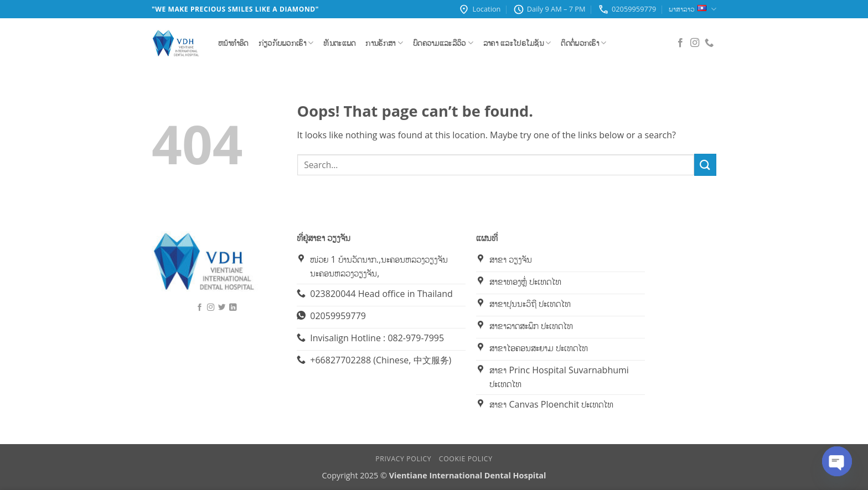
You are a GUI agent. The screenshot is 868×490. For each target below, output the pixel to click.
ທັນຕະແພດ (339, 43)
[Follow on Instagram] (695, 43)
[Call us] (709, 43)
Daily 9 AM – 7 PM (549, 9)
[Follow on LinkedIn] (233, 307)
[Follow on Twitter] (222, 307)
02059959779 (627, 9)
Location (479, 9)
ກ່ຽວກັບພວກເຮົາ (286, 43)
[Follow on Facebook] (680, 43)
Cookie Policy (466, 459)
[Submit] (705, 165)
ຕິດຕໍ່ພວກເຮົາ (583, 43)
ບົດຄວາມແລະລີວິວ (443, 43)
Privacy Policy (403, 459)
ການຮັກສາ (384, 43)
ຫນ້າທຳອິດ (233, 43)
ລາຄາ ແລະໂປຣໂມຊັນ (517, 43)
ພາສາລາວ (693, 9)
